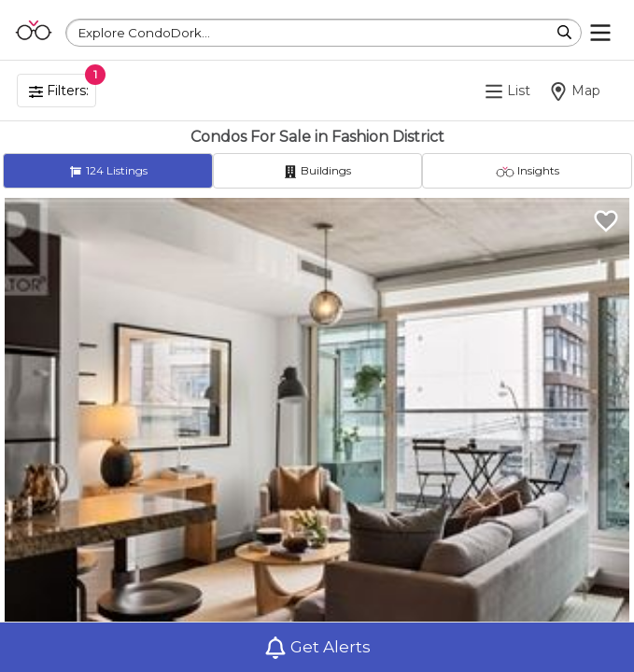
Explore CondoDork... (144, 33)
